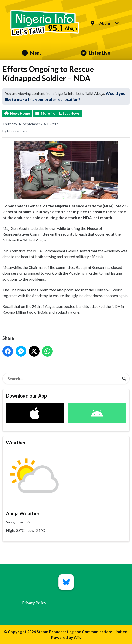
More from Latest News (60, 113)
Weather (16, 443)
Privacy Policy (34, 602)
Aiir (77, 637)
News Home (20, 113)
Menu (32, 53)
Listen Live (95, 53)
